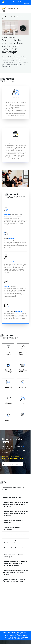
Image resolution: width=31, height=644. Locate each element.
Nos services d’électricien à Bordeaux (16, 17)
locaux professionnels (15, 149)
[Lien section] (8, 351)
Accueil (4, 17)
